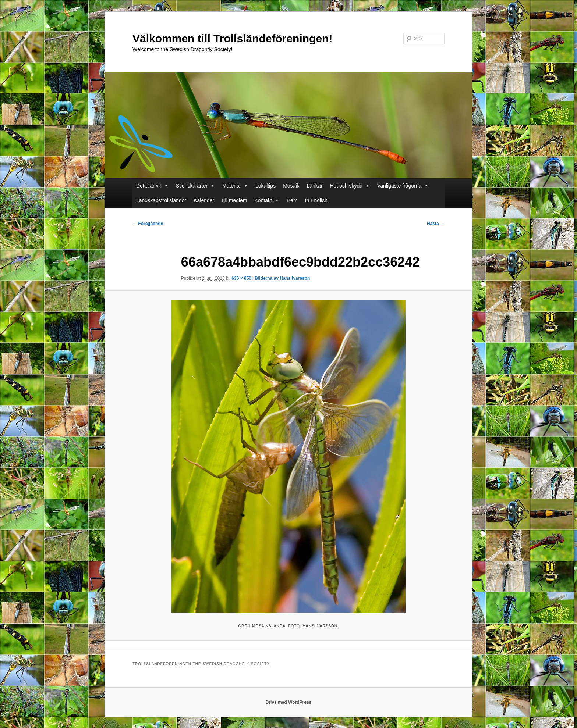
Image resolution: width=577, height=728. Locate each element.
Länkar (315, 186)
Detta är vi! (149, 186)
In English (316, 200)
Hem (292, 200)
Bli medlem (234, 200)
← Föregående (148, 224)
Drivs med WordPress (289, 702)
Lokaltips (266, 186)
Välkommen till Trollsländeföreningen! (232, 38)
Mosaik (291, 186)
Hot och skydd (346, 186)
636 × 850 (241, 278)
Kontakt (263, 200)
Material (231, 186)
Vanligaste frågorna (399, 186)
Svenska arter (192, 186)
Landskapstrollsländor (161, 200)
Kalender (204, 200)
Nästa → (436, 224)
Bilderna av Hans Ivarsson (282, 278)
